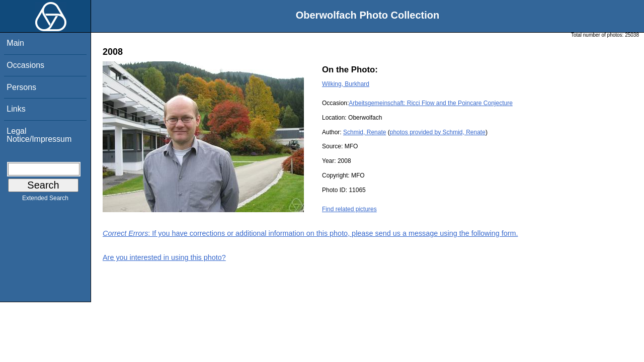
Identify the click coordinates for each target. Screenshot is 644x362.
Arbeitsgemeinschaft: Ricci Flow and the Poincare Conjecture (431, 103)
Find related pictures (349, 209)
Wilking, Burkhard (346, 84)
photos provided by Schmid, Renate (438, 132)
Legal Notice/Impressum (39, 135)
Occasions (25, 65)
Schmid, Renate (365, 132)
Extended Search (45, 200)
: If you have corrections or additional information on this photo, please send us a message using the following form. (310, 233)
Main (15, 43)
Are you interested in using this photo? (164, 257)
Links (16, 109)
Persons (21, 87)
